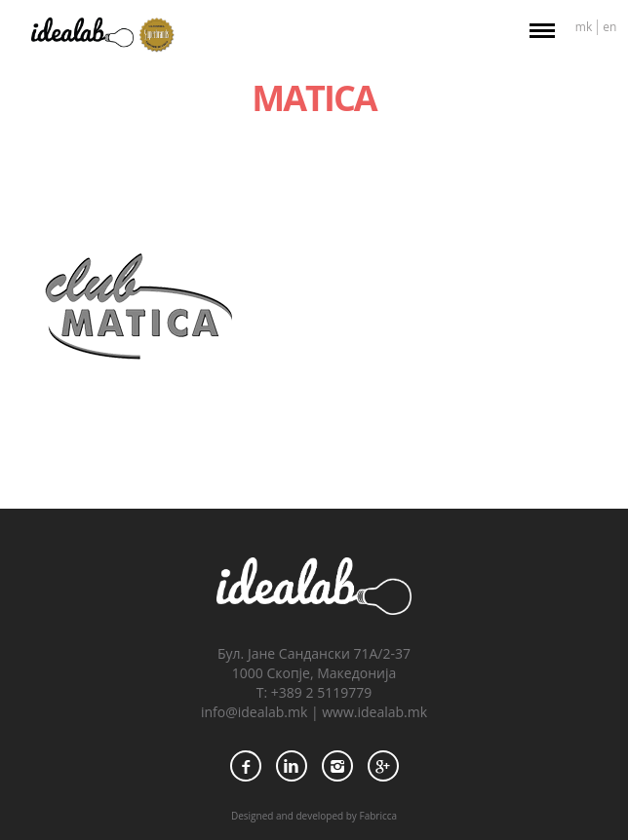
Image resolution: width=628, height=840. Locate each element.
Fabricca (378, 816)
